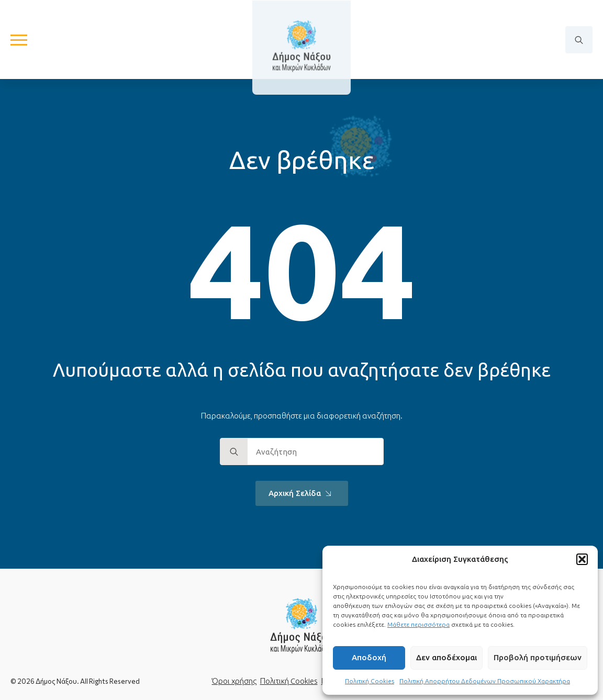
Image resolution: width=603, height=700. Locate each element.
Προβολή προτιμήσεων (538, 657)
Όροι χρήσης (234, 681)
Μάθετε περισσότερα (418, 624)
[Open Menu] (19, 40)
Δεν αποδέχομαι (446, 657)
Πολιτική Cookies (370, 681)
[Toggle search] (579, 40)
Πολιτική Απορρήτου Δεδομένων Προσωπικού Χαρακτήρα (485, 681)
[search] (234, 452)
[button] (582, 559)
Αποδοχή (369, 657)
